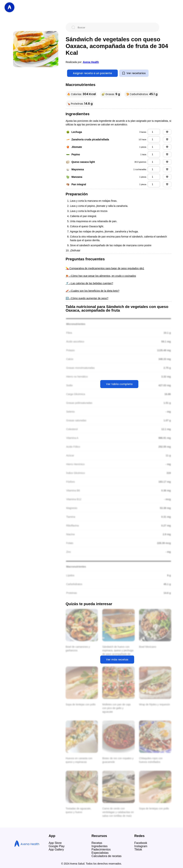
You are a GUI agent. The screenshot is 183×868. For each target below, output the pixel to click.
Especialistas (100, 853)
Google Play (57, 846)
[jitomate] (154, 147)
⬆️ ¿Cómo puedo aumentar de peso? (87, 298)
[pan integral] (154, 184)
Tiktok (138, 849)
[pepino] (154, 154)
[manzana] (154, 177)
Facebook (141, 843)
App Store (55, 843)
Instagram (141, 846)
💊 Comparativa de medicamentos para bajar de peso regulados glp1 (105, 268)
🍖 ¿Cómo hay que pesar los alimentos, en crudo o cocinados (101, 276)
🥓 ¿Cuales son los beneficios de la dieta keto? (93, 291)
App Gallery (56, 849)
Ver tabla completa (119, 384)
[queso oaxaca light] (154, 162)
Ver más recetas (117, 660)
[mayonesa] (154, 169)
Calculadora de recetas (107, 856)
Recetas (97, 843)
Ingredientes (100, 846)
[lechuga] (154, 132)
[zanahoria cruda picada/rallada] (154, 139)
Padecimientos (101, 849)
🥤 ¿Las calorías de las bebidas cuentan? (89, 283)
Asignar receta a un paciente (92, 73)
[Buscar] (115, 27)
